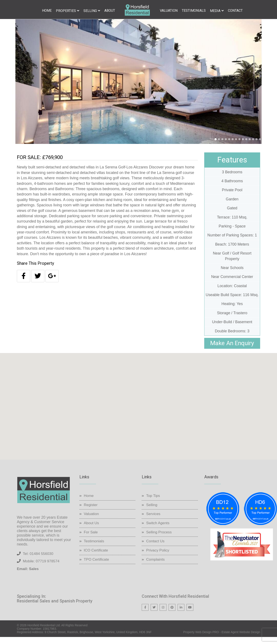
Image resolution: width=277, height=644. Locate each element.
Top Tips (153, 502)
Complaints (156, 566)
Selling (90, 11)
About (110, 11)
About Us (92, 530)
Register (91, 511)
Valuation (169, 11)
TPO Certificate (97, 566)
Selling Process (159, 539)
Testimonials (194, 11)
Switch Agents (158, 530)
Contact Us (156, 548)
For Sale (91, 539)
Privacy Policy (158, 557)
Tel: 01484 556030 (39, 560)
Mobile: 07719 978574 (42, 568)
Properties (66, 11)
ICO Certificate (96, 557)
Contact (235, 11)
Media (215, 11)
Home (47, 11)
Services (154, 521)
